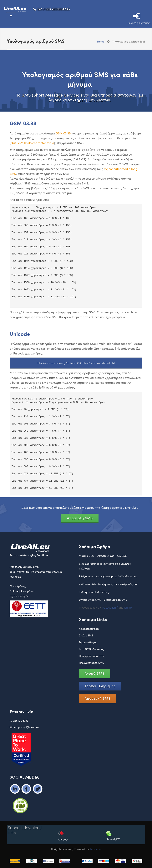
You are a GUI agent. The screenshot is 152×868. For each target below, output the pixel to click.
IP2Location (110, 607)
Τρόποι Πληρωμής (100, 686)
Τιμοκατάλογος (88, 642)
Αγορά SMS (95, 673)
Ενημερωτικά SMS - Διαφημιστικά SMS (103, 600)
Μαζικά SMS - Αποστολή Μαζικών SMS (103, 556)
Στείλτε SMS (86, 635)
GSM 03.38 (63, 133)
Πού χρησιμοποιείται (91, 656)
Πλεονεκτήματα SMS (91, 663)
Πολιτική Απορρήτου (22, 591)
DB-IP (128, 607)
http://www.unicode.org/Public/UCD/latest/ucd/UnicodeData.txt (76, 363)
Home (101, 41)
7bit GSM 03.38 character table (32, 143)
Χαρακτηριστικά (89, 629)
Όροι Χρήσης (18, 586)
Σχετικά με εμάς (19, 596)
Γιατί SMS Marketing (92, 649)
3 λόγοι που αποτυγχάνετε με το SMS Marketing (108, 576)
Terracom (96, 849)
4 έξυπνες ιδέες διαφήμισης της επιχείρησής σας (109, 584)
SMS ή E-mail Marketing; (94, 592)
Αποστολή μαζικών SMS (24, 567)
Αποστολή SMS (80, 518)
